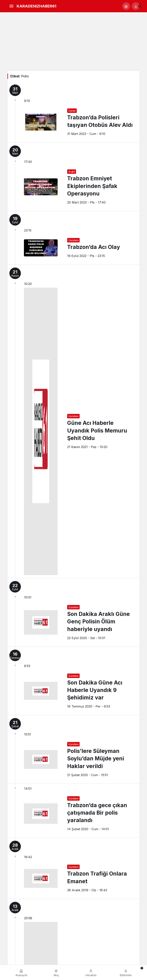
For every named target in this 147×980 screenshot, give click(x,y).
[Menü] (11, 6)
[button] (126, 6)
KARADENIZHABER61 (36, 6)
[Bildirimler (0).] (136, 6)
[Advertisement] (73, 42)
